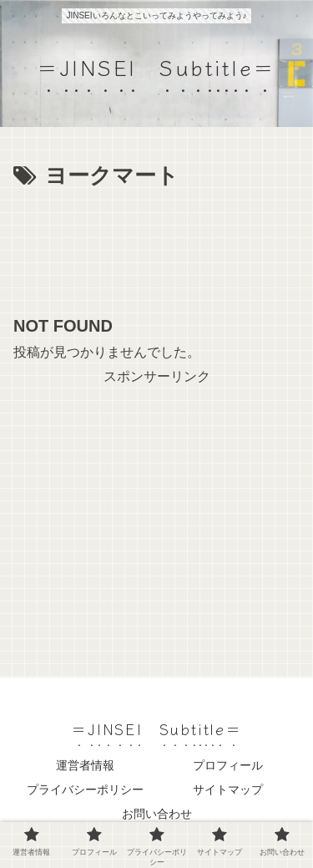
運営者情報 (85, 765)
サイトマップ (228, 789)
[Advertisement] (156, 246)
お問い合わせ (157, 814)
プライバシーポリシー (85, 789)
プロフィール (228, 765)
